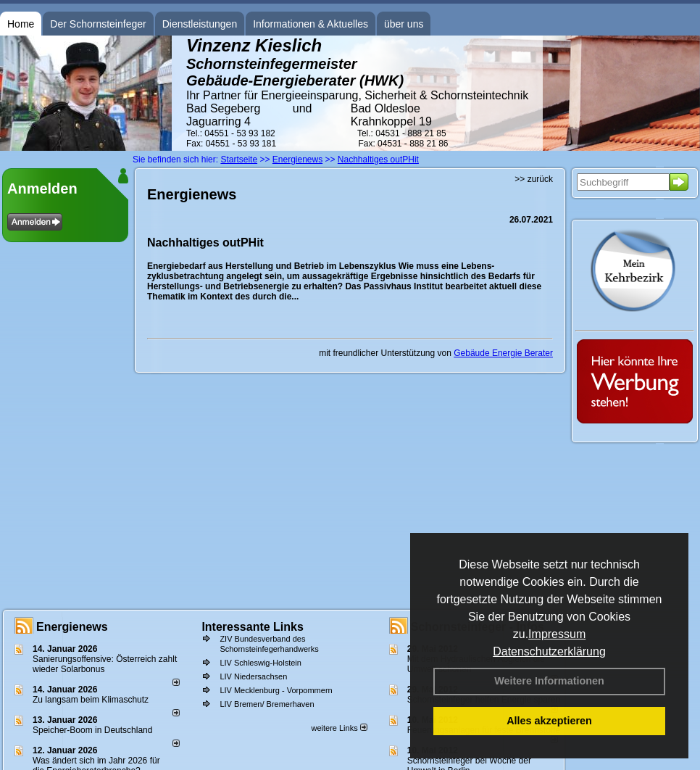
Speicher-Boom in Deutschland (92, 730)
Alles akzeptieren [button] (549, 721)
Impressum (557, 634)
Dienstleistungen (200, 24)
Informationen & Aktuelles (311, 24)
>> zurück (534, 179)
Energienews (72, 627)
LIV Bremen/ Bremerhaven (267, 704)
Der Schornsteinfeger (98, 24)
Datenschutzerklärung (549, 651)
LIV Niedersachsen (253, 676)
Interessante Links (253, 627)
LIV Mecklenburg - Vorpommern (276, 690)
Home (21, 24)
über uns (404, 24)
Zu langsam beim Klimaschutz (91, 700)
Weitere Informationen (549, 681)
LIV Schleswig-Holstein (261, 663)
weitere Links (339, 728)
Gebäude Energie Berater (503, 353)
